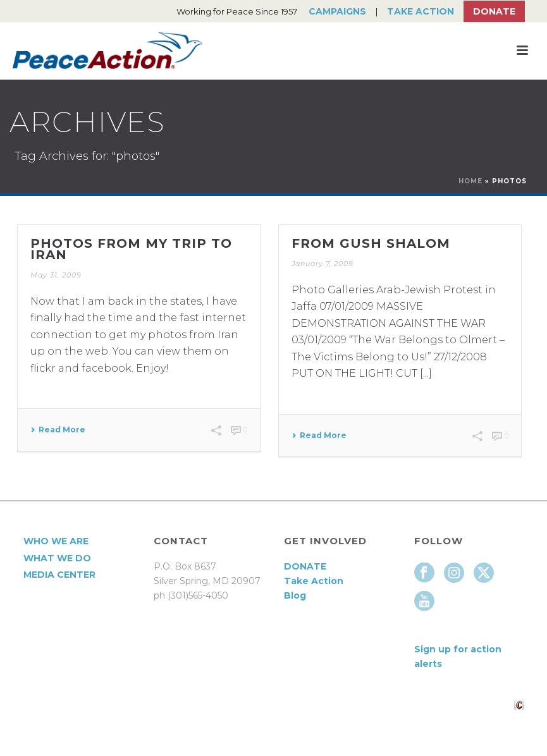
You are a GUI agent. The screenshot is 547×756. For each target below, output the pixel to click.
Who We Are (56, 541)
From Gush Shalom (371, 243)
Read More (58, 430)
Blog (295, 595)
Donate (494, 11)
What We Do (57, 558)
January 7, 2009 (323, 264)
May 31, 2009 (56, 275)
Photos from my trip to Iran (131, 249)
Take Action (421, 11)
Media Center (59, 575)
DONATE (305, 566)
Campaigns (337, 11)
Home (470, 181)
